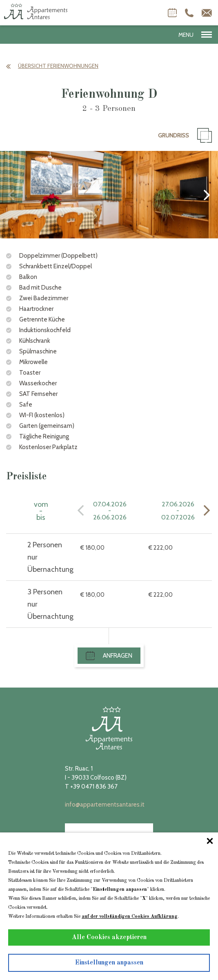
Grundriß (185, 135)
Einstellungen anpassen (109, 963)
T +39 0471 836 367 (91, 787)
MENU (195, 35)
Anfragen (109, 656)
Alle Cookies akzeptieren (109, 937)
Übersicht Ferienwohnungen (52, 66)
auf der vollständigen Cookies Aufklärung (130, 917)
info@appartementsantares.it (105, 805)
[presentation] (11, 195)
